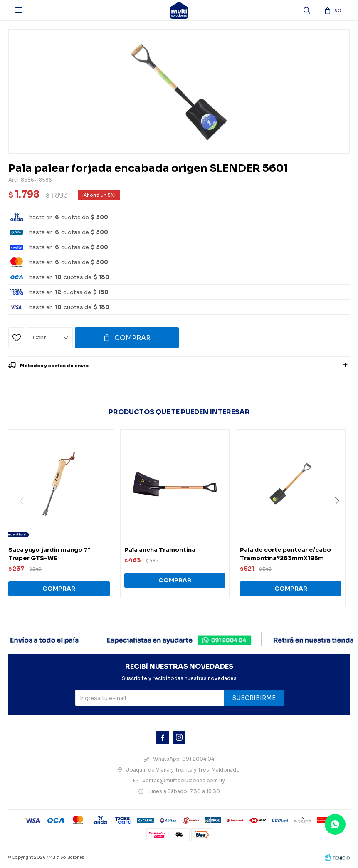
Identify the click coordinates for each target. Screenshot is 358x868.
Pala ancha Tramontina (160, 550)
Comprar (132, 338)
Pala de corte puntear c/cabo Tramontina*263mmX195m (285, 554)
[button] (340, 518)
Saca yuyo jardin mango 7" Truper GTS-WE (49, 554)
